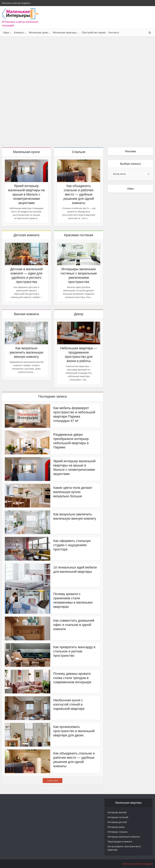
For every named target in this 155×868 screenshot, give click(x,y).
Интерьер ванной (117, 812)
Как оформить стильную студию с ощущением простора (72, 545)
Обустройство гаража (94, 33)
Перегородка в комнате (120, 842)
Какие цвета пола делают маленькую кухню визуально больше (73, 492)
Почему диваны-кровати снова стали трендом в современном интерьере (72, 678)
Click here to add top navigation (16, 3)
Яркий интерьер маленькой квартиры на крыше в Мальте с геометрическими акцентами (26, 194)
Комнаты (19, 33)
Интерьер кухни (116, 827)
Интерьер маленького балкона (124, 837)
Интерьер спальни (118, 832)
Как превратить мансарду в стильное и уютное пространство (74, 651)
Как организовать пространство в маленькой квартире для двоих (74, 731)
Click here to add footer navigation (138, 864)
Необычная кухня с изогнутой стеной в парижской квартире (69, 704)
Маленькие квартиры (65, 33)
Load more (53, 780)
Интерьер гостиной (118, 817)
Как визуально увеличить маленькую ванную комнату (26, 352)
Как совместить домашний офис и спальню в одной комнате (74, 625)
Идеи (6, 33)
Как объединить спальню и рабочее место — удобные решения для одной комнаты (79, 194)
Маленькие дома (38, 33)
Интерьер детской (117, 822)
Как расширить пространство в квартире (124, 848)
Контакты (114, 33)
